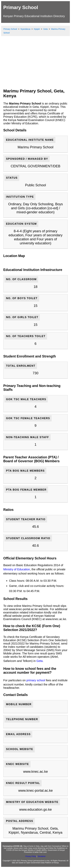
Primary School (21, 7)
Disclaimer (42, 856)
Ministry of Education (17, 569)
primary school (36, 680)
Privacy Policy (31, 856)
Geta (40, 661)
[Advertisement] (35, 65)
